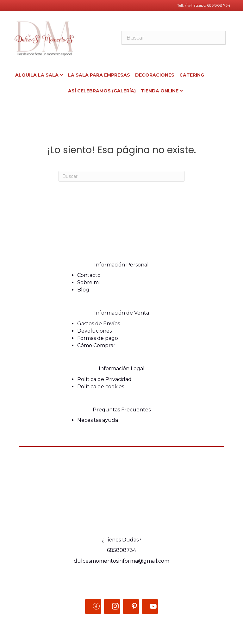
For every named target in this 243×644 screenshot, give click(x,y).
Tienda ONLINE (160, 91)
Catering (192, 75)
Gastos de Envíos (99, 324)
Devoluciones (94, 331)
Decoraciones (155, 75)
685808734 (121, 550)
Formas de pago (98, 338)
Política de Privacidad (104, 379)
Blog (83, 290)
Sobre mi (88, 282)
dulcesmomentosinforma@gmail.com (121, 561)
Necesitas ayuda (98, 420)
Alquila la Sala (37, 75)
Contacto (89, 275)
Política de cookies (101, 387)
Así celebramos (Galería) (102, 91)
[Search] (121, 176)
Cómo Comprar (96, 345)
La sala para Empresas (99, 75)
